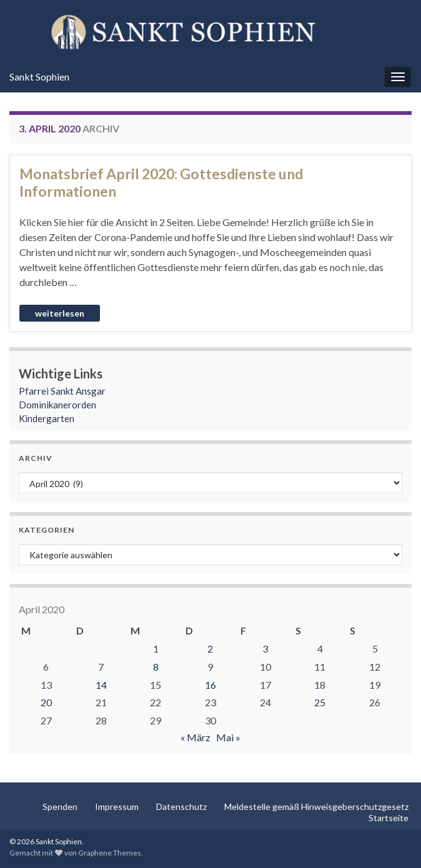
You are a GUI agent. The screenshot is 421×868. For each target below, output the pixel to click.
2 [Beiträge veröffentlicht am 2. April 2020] (210, 649)
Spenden (60, 806)
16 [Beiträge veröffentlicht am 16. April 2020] (210, 685)
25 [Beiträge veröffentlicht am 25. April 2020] (320, 702)
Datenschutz (181, 806)
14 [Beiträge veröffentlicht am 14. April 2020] (101, 685)
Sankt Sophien (39, 76)
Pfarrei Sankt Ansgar (62, 391)
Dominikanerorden (57, 405)
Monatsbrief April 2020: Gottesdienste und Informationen (161, 182)
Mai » (228, 737)
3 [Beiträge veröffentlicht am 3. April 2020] (265, 649)
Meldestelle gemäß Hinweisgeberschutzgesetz (316, 806)
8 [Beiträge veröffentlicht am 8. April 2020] (156, 667)
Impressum (117, 806)
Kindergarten (47, 418)
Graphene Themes (110, 853)
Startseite (389, 818)
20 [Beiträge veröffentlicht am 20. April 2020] (46, 702)
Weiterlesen (60, 313)
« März (196, 737)
